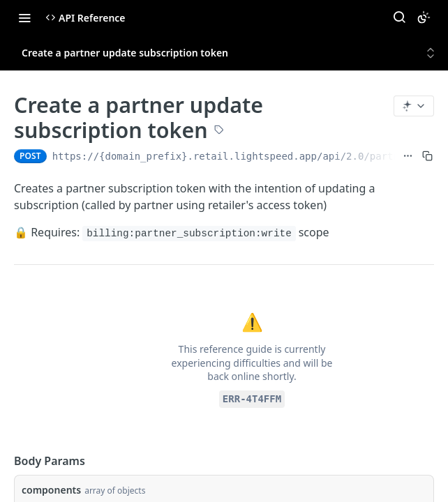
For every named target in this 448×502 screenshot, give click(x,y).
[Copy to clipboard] (427, 156)
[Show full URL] (408, 156)
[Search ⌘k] (399, 17)
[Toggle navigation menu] (24, 17)
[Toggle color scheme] (424, 17)
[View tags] (219, 131)
